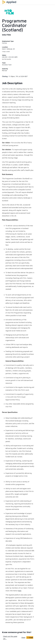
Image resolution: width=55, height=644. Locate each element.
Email (30, 638)
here (20, 591)
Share (23, 637)
